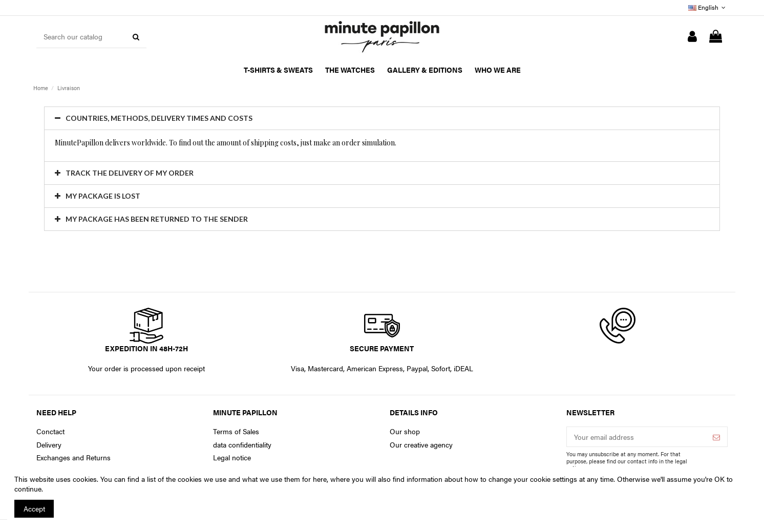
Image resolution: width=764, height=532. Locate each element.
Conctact (50, 431)
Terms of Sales (236, 431)
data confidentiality (242, 445)
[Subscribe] (716, 437)
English (708, 7)
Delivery (49, 445)
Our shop (405, 431)
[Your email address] (636, 437)
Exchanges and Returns (73, 457)
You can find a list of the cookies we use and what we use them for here (214, 479)
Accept (34, 508)
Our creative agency (421, 445)
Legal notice (232, 457)
